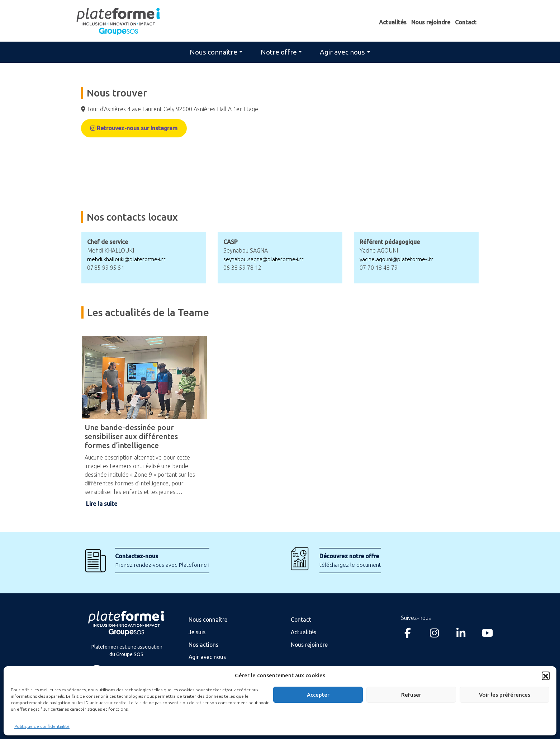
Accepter (318, 695)
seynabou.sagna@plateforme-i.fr (266, 259)
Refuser (411, 695)
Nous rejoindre (431, 22)
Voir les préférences (505, 695)
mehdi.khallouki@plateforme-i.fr (129, 259)
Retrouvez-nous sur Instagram (134, 128)
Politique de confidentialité (42, 726)
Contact (466, 22)
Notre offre (279, 52)
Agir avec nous (342, 52)
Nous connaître (213, 52)
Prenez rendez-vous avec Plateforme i (164, 560)
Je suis (197, 632)
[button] (546, 676)
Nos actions (204, 644)
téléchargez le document (351, 560)
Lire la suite (102, 504)
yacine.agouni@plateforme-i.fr (399, 259)
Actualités (393, 22)
